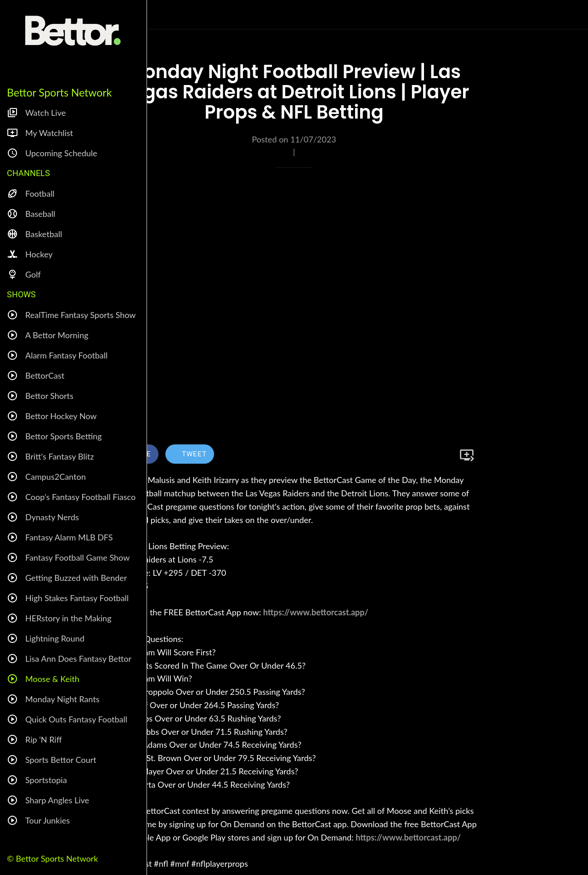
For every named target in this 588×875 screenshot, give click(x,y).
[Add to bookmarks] (467, 455)
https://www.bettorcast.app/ (316, 612)
